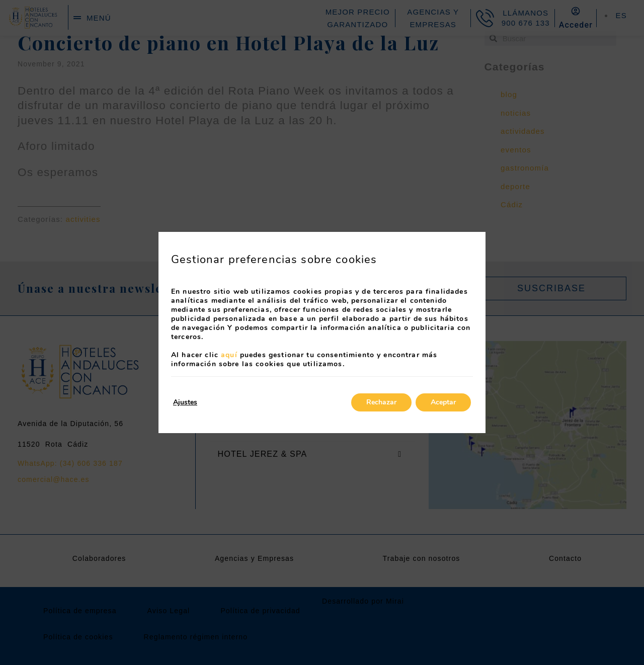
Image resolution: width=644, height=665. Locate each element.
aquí (229, 355)
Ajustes (185, 402)
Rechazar (381, 402)
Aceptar (443, 402)
